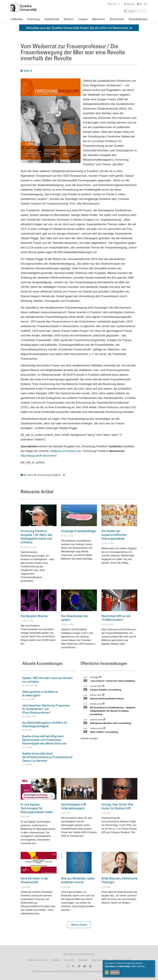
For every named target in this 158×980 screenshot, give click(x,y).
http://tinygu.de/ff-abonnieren (39, 456)
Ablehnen (115, 972)
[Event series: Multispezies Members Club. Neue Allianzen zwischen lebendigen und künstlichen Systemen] (104, 720)
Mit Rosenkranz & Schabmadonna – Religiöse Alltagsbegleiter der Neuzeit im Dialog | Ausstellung (113, 711)
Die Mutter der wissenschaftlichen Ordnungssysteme (114, 535)
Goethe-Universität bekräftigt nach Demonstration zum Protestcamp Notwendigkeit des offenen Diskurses (44, 740)
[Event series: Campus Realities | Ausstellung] (103, 686)
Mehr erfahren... (139, 966)
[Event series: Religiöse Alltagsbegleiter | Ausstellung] (103, 704)
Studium (69, 19)
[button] (79, 925)
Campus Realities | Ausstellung (106, 690)
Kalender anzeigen (89, 738)
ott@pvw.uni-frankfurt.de (66, 451)
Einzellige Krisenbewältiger (79, 531)
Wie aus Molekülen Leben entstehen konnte (78, 880)
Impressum (80, 971)
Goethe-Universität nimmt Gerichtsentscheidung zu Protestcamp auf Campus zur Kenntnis (47, 757)
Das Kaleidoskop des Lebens (75, 618)
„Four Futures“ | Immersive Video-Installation (113, 681)
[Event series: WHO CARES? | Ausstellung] (104, 729)
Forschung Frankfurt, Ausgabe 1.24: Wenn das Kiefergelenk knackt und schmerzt (36, 537)
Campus (83, 19)
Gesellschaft (52, 19)
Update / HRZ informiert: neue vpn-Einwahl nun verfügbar (47, 680)
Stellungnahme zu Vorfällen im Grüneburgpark (40, 693)
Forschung (34, 19)
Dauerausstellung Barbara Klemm (107, 699)
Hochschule (117, 19)
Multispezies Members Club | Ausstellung (111, 723)
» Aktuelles (17, 19)
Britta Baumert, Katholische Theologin (119, 880)
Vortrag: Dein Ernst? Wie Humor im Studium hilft (117, 806)
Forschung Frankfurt (49, 475)
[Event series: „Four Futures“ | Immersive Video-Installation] (100, 677)
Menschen (99, 19)
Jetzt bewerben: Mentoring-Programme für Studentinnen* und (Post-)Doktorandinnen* (46, 709)
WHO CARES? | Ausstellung (104, 732)
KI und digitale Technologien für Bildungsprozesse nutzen (37, 808)
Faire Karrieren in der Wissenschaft (34, 880)
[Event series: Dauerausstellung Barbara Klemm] (103, 695)
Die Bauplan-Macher (34, 616)
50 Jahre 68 (30, 475)
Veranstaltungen (138, 19)
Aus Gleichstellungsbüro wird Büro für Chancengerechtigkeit (45, 724)
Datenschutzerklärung (98, 971)
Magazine (114, 4)
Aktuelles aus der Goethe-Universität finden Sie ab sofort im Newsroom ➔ (79, 28)
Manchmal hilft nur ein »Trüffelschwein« (116, 618)
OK (107, 972)
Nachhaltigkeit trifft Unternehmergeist (74, 806)
